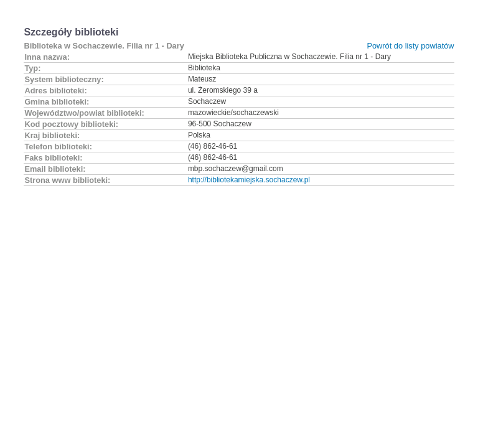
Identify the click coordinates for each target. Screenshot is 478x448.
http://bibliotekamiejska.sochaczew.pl (249, 180)
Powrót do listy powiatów (410, 46)
